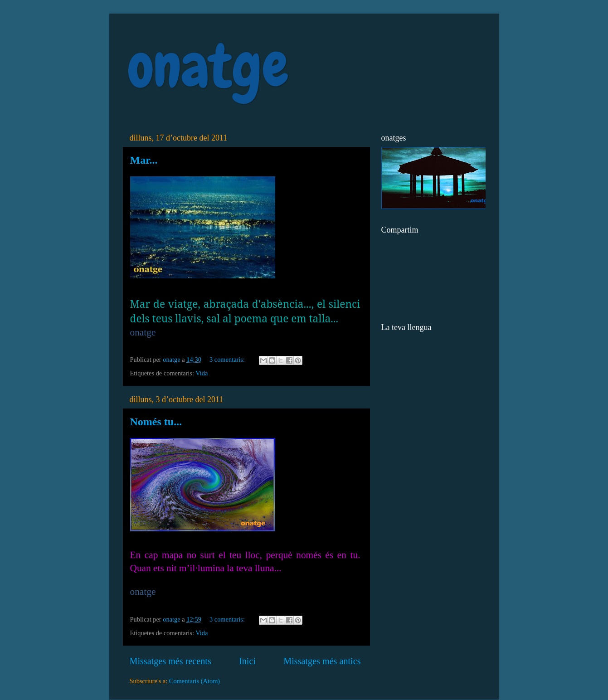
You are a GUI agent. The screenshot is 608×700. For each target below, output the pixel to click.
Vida (202, 373)
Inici (247, 661)
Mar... (144, 160)
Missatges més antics (322, 661)
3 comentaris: (228, 360)
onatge (208, 66)
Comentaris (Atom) (195, 681)
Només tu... (156, 422)
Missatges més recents (170, 661)
